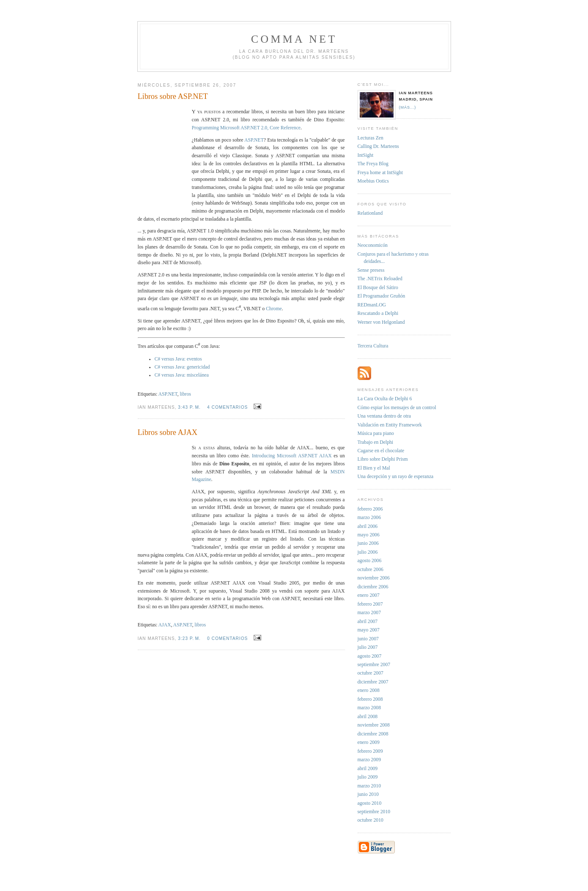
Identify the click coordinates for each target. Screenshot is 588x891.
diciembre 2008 (373, 734)
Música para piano (376, 433)
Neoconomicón (373, 245)
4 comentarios (227, 407)
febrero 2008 (370, 699)
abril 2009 (368, 769)
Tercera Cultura (373, 346)
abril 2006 (368, 526)
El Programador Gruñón (382, 296)
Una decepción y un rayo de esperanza (396, 477)
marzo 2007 (369, 613)
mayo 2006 (369, 535)
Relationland (370, 213)
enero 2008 (369, 690)
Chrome (274, 309)
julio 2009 (368, 777)
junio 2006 (368, 543)
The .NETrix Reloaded (380, 279)
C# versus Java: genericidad (182, 367)
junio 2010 (368, 794)
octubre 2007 (371, 673)
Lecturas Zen (371, 138)
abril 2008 (368, 717)
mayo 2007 (369, 630)
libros (185, 394)
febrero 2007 (370, 604)
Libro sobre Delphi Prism (383, 459)
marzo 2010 (369, 786)
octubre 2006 (371, 570)
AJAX (165, 625)
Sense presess (371, 270)
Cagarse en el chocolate (381, 451)
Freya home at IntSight (380, 173)
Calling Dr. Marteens (378, 146)
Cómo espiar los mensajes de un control (397, 408)
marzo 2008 (369, 708)
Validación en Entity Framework (390, 425)
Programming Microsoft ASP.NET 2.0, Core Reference (246, 128)
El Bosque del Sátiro (378, 288)
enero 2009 (369, 742)
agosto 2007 (370, 656)
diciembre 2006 (373, 587)
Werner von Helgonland (381, 322)
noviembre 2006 (374, 578)
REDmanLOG (372, 305)
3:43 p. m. (189, 407)
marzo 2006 (369, 518)
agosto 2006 (370, 561)
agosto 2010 (370, 803)
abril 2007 (368, 622)
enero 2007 (369, 595)
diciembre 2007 (373, 682)
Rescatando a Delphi (378, 313)
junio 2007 (368, 639)
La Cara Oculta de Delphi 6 (385, 399)
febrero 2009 (370, 751)
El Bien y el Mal (374, 468)
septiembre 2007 (374, 665)
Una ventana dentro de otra (384, 416)
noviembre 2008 (374, 725)
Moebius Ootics (373, 181)
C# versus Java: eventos (178, 359)
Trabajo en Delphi (376, 442)
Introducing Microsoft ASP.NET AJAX (292, 456)
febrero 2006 (370, 509)
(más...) (408, 107)
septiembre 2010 (374, 812)
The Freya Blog (373, 164)
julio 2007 (368, 647)
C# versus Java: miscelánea (182, 375)
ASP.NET (254, 140)
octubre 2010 (371, 820)
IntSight (366, 155)
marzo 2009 (369, 760)
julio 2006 (368, 552)
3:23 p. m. (189, 638)
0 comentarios (227, 638)
